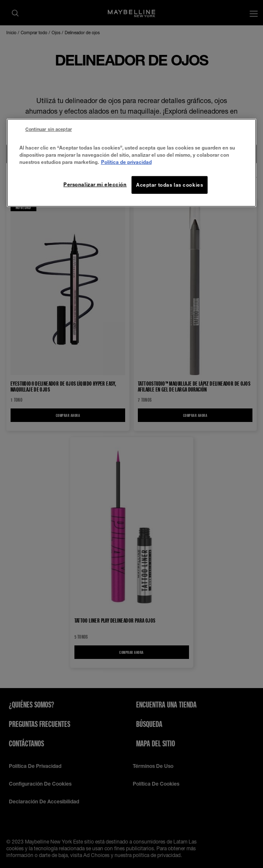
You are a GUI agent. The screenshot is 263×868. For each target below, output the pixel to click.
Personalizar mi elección (95, 184)
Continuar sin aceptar (49, 129)
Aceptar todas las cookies (170, 185)
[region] (132, 163)
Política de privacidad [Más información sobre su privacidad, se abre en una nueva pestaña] (126, 162)
